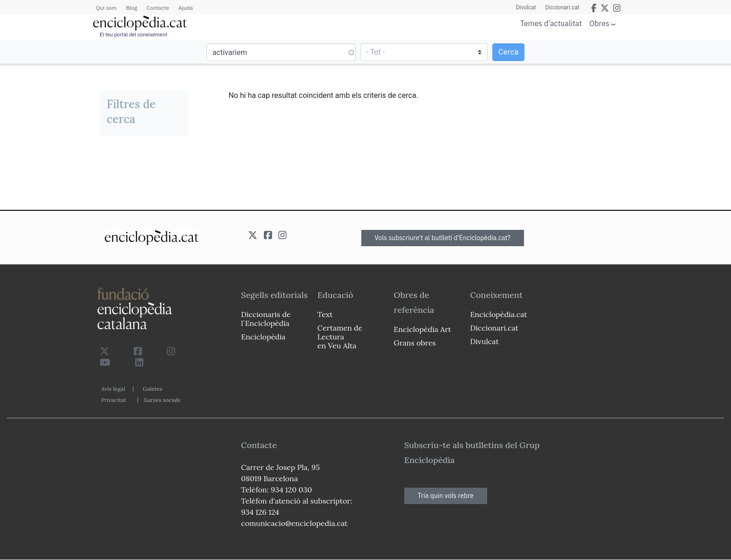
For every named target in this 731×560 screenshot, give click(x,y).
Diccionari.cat (562, 7)
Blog (131, 8)
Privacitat (114, 400)
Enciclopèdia (263, 337)
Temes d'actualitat (551, 23)
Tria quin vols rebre (446, 496)
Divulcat (526, 7)
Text (325, 314)
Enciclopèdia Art (423, 329)
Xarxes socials (162, 400)
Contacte (158, 8)
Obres (599, 23)
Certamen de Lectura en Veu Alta (340, 337)
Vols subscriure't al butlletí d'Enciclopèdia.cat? (443, 238)
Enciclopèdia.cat (498, 314)
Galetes (152, 389)
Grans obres (415, 343)
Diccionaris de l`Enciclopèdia (266, 319)
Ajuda (186, 8)
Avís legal (113, 389)
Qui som (106, 8)
